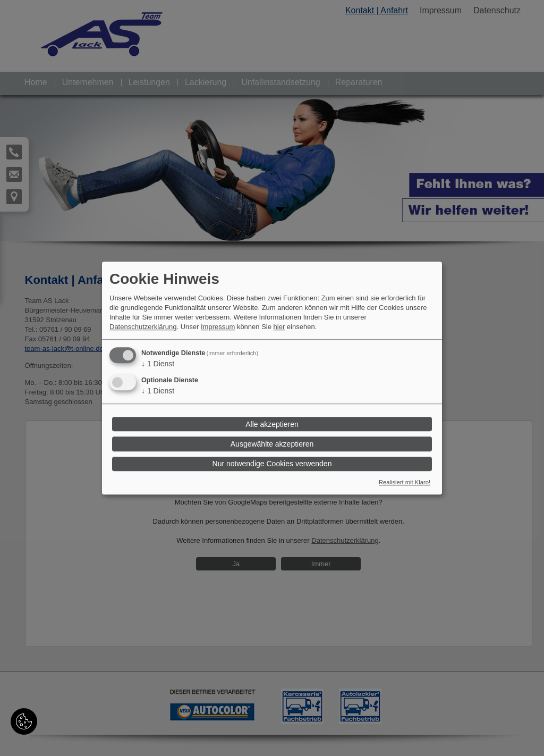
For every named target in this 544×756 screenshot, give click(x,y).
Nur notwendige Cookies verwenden (272, 464)
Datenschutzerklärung (143, 327)
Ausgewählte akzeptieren (272, 444)
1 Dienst (158, 364)
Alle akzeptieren (272, 424)
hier (279, 327)
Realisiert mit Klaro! (405, 482)
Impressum (218, 327)
